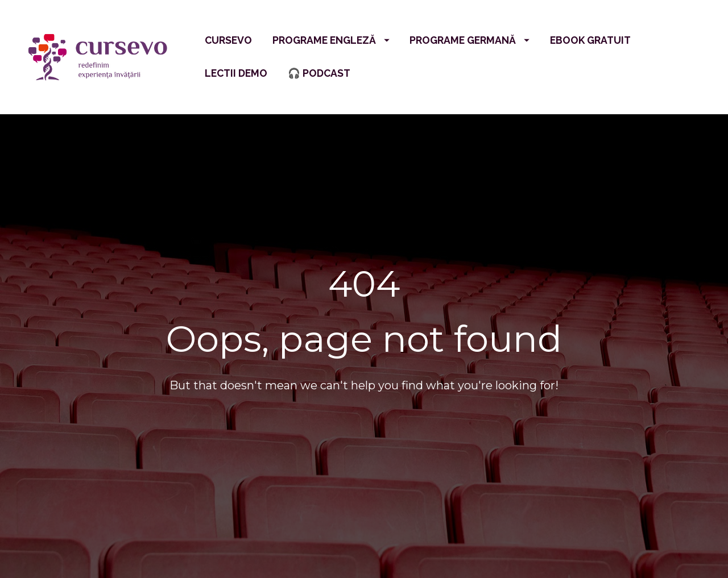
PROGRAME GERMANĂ (470, 40)
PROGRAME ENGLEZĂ (331, 40)
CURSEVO (228, 40)
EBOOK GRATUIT (590, 40)
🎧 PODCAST (319, 73)
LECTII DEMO (236, 73)
